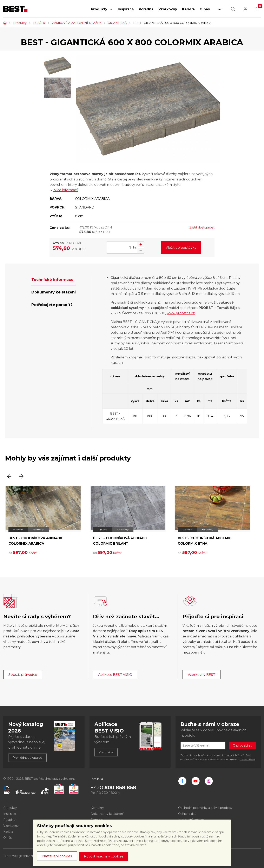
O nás (205, 9)
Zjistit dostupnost (202, 227)
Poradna (146, 9)
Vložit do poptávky (181, 248)
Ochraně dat (247, 759)
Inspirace (126, 9)
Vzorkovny (168, 9)
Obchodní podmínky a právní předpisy (205, 808)
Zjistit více (106, 752)
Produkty (99, 9)
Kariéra (188, 9)
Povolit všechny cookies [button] (104, 856)
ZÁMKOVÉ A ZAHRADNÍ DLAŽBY (77, 23)
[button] (111, 11)
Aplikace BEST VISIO (115, 675)
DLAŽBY (39, 23)
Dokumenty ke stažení (107, 814)
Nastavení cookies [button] (57, 856)
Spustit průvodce (23, 675)
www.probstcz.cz (181, 313)
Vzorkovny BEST (202, 675)
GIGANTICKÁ (117, 23)
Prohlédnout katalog (27, 758)
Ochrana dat (187, 814)
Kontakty (97, 808)
